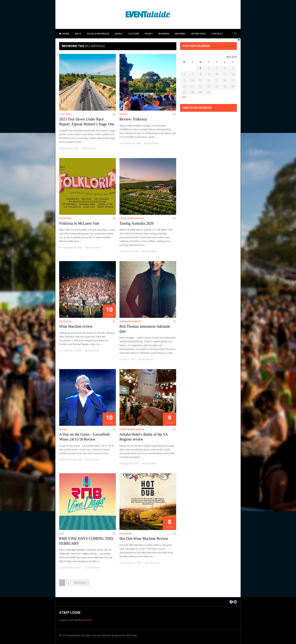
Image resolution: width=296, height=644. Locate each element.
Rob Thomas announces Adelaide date (145, 329)
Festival (65, 218)
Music (119, 34)
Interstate (198, 34)
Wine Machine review (76, 326)
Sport (149, 34)
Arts (78, 34)
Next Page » (81, 583)
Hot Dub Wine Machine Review (144, 538)
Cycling (65, 114)
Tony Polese (91, 148)
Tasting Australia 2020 (137, 223)
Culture (134, 34)
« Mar (183, 97)
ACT (62, 534)
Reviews (180, 34)
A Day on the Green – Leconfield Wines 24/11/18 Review (84, 437)
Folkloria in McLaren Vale (79, 223)
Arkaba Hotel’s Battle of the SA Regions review (144, 437)
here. (90, 620)
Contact (217, 34)
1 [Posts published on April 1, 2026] (200, 68)
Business (164, 34)
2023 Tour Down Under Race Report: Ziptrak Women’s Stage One (87, 122)
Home (66, 34)
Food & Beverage (98, 34)
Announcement (131, 321)
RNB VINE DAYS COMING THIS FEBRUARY (86, 541)
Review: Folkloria (133, 119)
